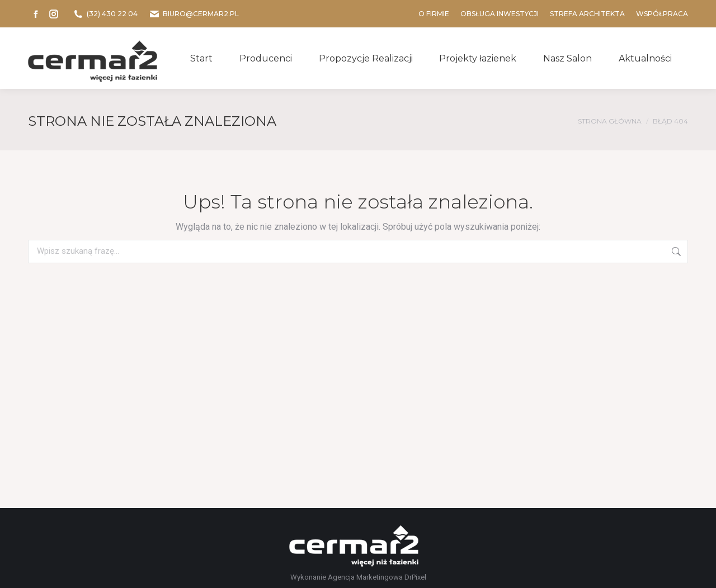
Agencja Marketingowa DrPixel (377, 577)
